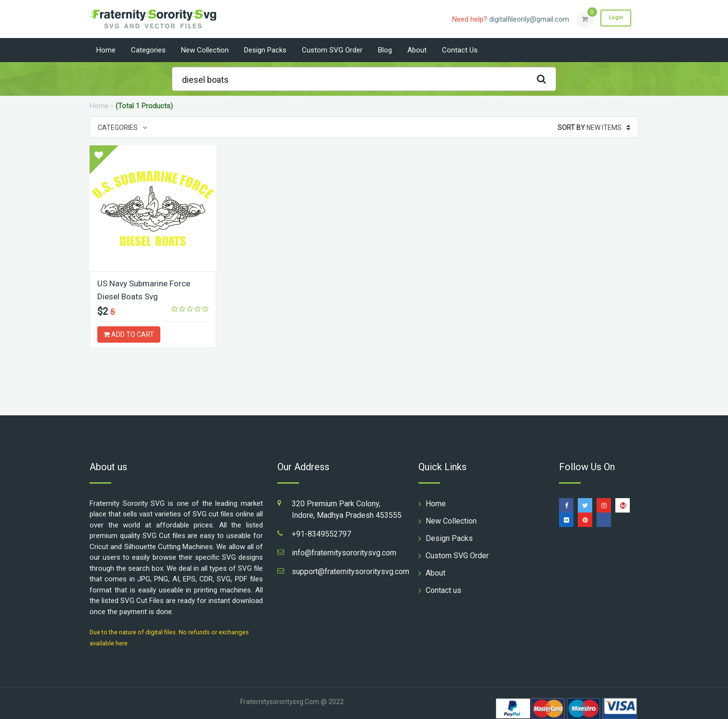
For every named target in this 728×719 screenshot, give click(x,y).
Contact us (460, 50)
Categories (148, 50)
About (417, 50)
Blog (385, 50)
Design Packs (265, 50)
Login (613, 19)
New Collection (205, 50)
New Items (594, 128)
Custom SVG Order (332, 50)
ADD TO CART (129, 334)
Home (106, 50)
